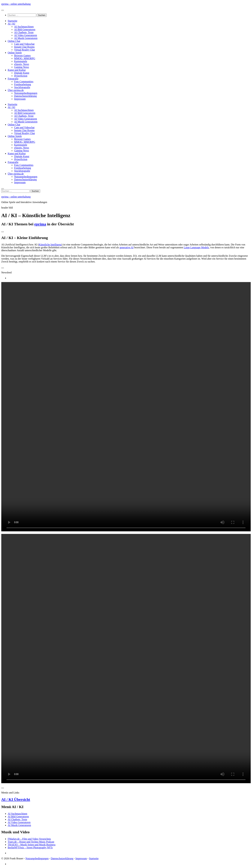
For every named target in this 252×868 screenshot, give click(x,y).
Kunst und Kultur (17, 70)
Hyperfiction (21, 76)
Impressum (20, 99)
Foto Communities (24, 82)
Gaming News (22, 67)
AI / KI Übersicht (16, 799)
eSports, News (22, 64)
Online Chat (14, 41)
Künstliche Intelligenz (50, 245)
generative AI (127, 247)
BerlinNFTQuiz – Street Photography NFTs (30, 848)
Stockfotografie (22, 87)
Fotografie (13, 79)
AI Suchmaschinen (24, 27)
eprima (40, 224)
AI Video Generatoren (26, 35)
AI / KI (11, 24)
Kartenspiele (21, 61)
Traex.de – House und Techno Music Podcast (31, 842)
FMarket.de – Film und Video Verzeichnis (29, 839)
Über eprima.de (16, 90)
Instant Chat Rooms (24, 47)
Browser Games (22, 55)
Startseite (13, 21)
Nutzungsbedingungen (26, 93)
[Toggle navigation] (3, 232)
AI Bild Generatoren (25, 29)
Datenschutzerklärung (25, 96)
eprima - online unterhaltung (16, 4)
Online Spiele (15, 53)
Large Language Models (196, 247)
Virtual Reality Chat (25, 50)
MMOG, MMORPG (25, 58)
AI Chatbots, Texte (24, 32)
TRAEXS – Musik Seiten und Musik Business (32, 845)
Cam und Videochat (24, 44)
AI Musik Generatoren (26, 38)
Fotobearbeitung (23, 84)
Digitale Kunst (22, 73)
